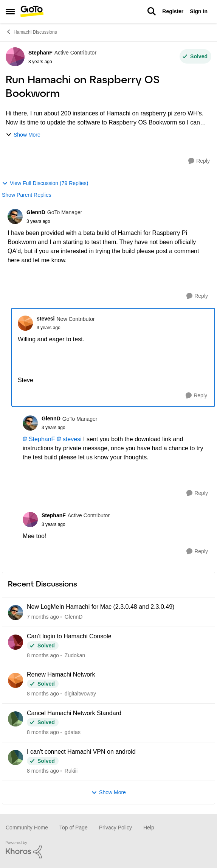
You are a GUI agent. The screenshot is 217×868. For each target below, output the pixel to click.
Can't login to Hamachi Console (69, 636)
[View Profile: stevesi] (25, 323)
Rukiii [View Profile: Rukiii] (71, 771)
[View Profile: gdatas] (15, 719)
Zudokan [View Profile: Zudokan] (75, 655)
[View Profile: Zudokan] (15, 642)
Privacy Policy (115, 828)
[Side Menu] (10, 11)
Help (149, 828)
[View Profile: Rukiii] (15, 758)
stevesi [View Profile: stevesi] (46, 319)
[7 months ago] (43, 617)
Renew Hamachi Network (61, 674)
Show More (23, 135)
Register (173, 11)
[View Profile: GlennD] (15, 216)
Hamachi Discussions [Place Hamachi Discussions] (31, 32)
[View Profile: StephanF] (15, 57)
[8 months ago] (43, 655)
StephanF (42, 439)
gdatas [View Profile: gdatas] (73, 732)
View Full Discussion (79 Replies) (45, 183)
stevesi (72, 439)
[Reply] (199, 161)
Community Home (27, 828)
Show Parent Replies (27, 195)
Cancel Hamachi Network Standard (74, 713)
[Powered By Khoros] (108, 850)
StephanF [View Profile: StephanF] (40, 53)
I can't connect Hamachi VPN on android (81, 752)
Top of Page (74, 828)
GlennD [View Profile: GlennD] (36, 212)
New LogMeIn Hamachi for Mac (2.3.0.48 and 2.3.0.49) (101, 607)
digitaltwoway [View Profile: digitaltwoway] (80, 694)
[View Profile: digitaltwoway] (15, 680)
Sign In (199, 11)
